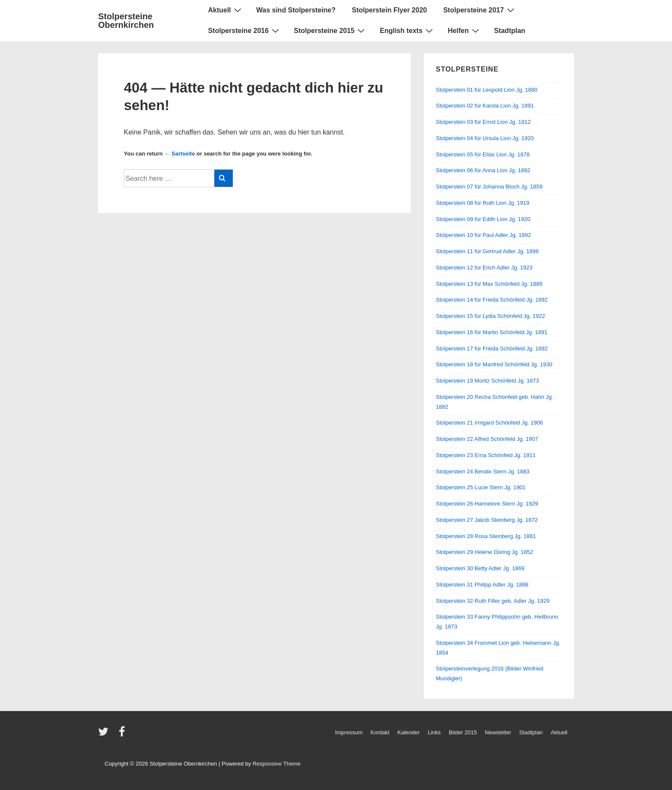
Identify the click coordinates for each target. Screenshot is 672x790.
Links (434, 732)
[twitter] (105, 735)
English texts (407, 30)
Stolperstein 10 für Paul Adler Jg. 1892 (483, 235)
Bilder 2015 (463, 732)
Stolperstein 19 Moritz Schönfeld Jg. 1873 (487, 381)
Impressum (349, 732)
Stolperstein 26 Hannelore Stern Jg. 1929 (487, 504)
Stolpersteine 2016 (244, 30)
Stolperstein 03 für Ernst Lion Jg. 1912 (483, 122)
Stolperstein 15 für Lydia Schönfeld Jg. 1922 (490, 316)
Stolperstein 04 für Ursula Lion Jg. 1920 (485, 138)
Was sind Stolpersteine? (296, 10)
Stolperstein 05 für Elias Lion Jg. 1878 (483, 154)
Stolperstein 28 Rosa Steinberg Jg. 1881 (486, 536)
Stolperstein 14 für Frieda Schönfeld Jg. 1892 (492, 300)
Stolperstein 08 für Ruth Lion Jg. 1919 (483, 203)
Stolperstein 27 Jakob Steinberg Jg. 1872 (487, 520)
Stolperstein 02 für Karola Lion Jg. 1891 (485, 106)
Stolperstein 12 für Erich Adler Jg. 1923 (484, 268)
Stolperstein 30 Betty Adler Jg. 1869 (480, 568)
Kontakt (380, 732)
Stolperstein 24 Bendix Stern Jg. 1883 (483, 471)
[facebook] (123, 735)
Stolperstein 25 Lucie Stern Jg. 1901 (481, 487)
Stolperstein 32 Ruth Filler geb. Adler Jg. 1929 (493, 601)
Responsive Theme (276, 764)
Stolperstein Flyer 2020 (389, 10)
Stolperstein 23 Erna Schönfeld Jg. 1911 (486, 455)
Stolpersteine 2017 (480, 10)
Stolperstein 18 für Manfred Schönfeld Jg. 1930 (494, 364)
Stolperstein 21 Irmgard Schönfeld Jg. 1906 (489, 423)
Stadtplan (510, 31)
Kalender (408, 732)
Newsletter (498, 732)
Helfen (465, 30)
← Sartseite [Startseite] (180, 154)
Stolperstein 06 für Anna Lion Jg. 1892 (483, 170)
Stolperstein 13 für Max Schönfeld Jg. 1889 (489, 284)
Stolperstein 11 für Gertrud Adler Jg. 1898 (487, 251)
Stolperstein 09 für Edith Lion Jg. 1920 (483, 219)
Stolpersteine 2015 (330, 30)
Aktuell (225, 10)
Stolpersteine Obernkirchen (126, 21)
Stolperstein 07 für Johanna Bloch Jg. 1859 (489, 187)
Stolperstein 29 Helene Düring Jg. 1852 (484, 552)
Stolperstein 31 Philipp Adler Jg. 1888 (482, 585)
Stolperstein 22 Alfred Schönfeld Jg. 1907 (487, 439)
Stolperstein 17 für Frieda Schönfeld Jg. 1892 (492, 349)
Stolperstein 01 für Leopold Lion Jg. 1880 (487, 90)
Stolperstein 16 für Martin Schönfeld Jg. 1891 (492, 332)
